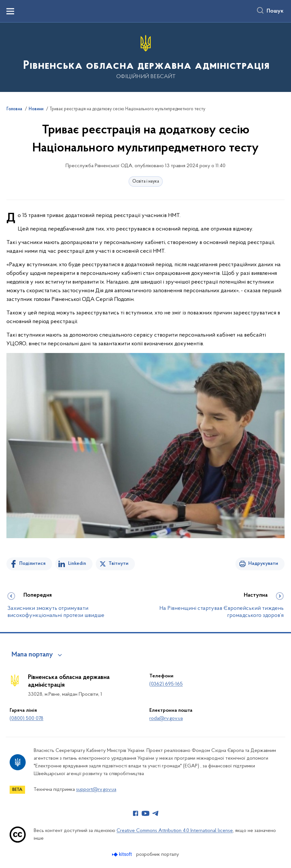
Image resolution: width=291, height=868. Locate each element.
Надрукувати (263, 564)
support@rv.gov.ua (96, 790)
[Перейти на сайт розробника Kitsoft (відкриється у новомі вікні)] (123, 854)
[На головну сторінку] (146, 57)
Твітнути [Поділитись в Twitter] (119, 564)
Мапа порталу (32, 655)
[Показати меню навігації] (10, 11)
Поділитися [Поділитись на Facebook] (32, 564)
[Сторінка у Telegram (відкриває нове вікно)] (155, 813)
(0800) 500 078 (26, 719)
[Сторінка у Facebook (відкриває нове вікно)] (136, 813)
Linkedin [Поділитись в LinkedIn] (77, 564)
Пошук (275, 11)
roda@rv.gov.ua (166, 719)
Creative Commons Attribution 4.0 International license (175, 831)
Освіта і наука (146, 181)
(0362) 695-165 (166, 684)
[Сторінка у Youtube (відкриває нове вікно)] (145, 813)
